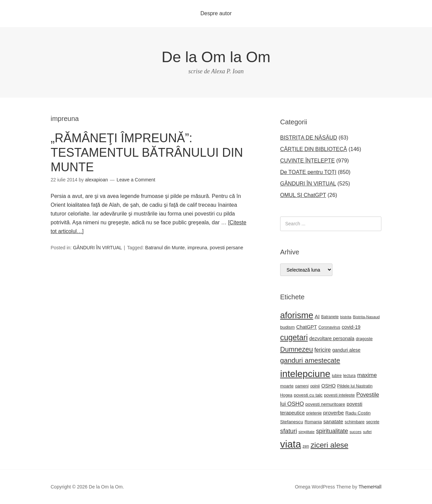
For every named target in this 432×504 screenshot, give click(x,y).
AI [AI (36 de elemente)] (317, 316)
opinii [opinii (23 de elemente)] (315, 386)
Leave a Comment (136, 180)
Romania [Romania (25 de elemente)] (313, 422)
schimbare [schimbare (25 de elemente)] (355, 422)
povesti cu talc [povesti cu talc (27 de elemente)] (308, 395)
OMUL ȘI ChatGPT (303, 195)
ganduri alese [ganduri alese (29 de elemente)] (347, 350)
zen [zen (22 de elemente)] (306, 446)
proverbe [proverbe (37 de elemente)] (334, 413)
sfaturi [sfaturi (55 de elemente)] (289, 431)
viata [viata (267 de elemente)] (291, 444)
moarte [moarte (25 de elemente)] (287, 386)
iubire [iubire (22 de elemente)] (337, 376)
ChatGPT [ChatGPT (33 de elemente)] (307, 327)
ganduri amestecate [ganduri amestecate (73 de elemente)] (310, 360)
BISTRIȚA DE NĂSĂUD (309, 138)
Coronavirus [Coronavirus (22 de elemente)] (329, 327)
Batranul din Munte (165, 248)
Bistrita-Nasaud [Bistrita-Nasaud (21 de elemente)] (366, 317)
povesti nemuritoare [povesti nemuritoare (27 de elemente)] (325, 404)
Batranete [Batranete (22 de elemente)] (330, 317)
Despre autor (216, 13)
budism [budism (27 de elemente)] (287, 327)
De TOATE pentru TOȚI (308, 172)
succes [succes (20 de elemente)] (356, 432)
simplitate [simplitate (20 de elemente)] (306, 432)
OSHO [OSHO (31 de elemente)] (328, 386)
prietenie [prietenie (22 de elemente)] (314, 413)
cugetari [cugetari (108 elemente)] (294, 337)
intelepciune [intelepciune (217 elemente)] (305, 374)
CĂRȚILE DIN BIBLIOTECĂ (314, 149)
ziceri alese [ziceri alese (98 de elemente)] (329, 445)
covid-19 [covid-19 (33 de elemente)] (351, 327)
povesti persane (227, 248)
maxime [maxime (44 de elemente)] (367, 375)
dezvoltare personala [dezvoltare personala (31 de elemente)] (332, 338)
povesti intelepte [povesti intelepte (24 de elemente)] (339, 395)
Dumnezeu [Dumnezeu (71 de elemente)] (296, 349)
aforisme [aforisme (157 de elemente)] (297, 315)
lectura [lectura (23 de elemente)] (349, 376)
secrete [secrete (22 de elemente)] (373, 422)
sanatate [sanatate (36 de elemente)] (333, 421)
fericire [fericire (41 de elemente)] (323, 350)
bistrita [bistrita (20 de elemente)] (346, 317)
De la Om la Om (216, 57)
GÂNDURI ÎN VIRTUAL (97, 248)
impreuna (197, 248)
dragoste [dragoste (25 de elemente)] (364, 339)
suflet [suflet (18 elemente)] (367, 432)
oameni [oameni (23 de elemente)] (302, 386)
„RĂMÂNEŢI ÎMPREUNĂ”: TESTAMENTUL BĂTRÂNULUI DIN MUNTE (147, 153)
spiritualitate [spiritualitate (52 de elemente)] (332, 431)
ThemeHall (370, 487)
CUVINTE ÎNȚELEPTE (307, 161)
